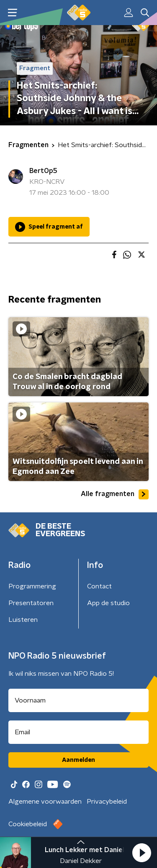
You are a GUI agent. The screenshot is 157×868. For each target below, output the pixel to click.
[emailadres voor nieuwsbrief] (78, 732)
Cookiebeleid (28, 824)
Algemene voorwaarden (45, 802)
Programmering (32, 586)
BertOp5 (43, 171)
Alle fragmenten (115, 494)
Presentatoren (31, 603)
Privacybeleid (107, 802)
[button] (142, 853)
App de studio (108, 603)
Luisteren (23, 620)
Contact (99, 586)
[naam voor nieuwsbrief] (78, 700)
